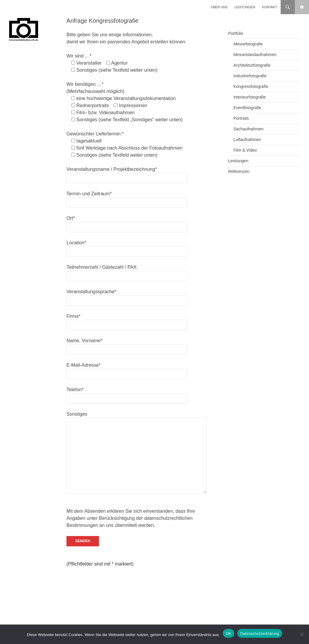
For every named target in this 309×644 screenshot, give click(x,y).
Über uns (219, 7)
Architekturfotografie (252, 65)
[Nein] (302, 634)
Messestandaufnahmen (255, 55)
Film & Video (245, 150)
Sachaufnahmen (248, 129)
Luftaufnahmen (247, 140)
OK (229, 634)
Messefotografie (248, 44)
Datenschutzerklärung (260, 634)
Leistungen (245, 7)
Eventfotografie (247, 108)
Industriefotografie (250, 76)
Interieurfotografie (250, 97)
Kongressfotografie (251, 86)
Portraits (241, 118)
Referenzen (239, 171)
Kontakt (270, 7)
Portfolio (236, 33)
